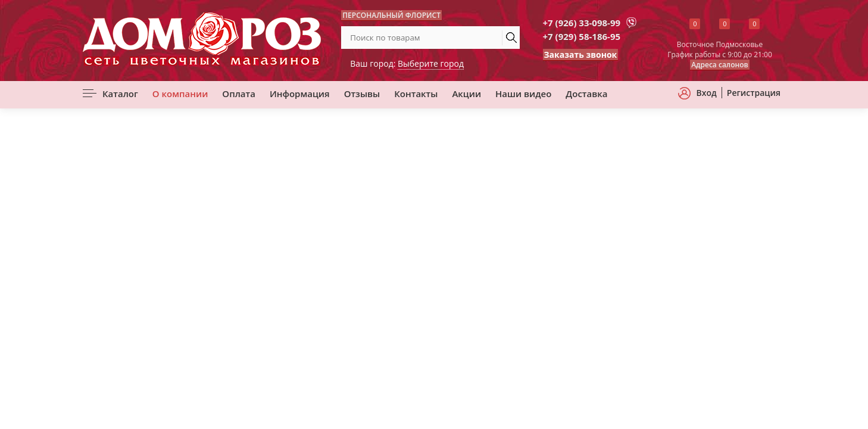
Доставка (586, 94)
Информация (300, 94)
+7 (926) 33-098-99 (582, 23)
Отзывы (362, 94)
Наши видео (523, 94)
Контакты (416, 94)
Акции (466, 94)
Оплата (239, 94)
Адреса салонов (720, 65)
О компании (180, 94)
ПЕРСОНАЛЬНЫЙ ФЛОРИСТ (391, 15)
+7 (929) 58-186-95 (582, 36)
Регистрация (754, 93)
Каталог (120, 94)
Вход (707, 93)
